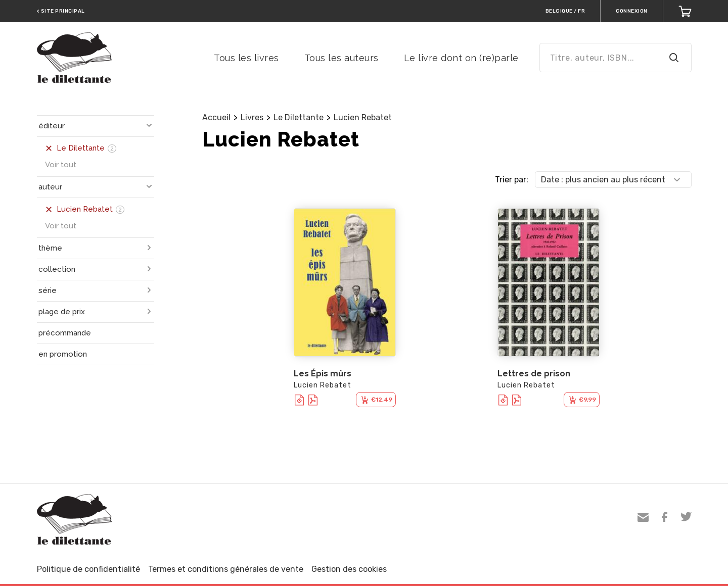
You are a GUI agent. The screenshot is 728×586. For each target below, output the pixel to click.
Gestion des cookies (349, 569)
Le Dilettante (299, 117)
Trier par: (512, 180)
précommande (65, 333)
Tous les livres (246, 58)
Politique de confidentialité (88, 569)
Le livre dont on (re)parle (461, 58)
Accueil (216, 117)
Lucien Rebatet (363, 117)
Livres (252, 117)
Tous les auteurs (342, 58)
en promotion (63, 354)
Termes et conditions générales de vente (226, 569)
